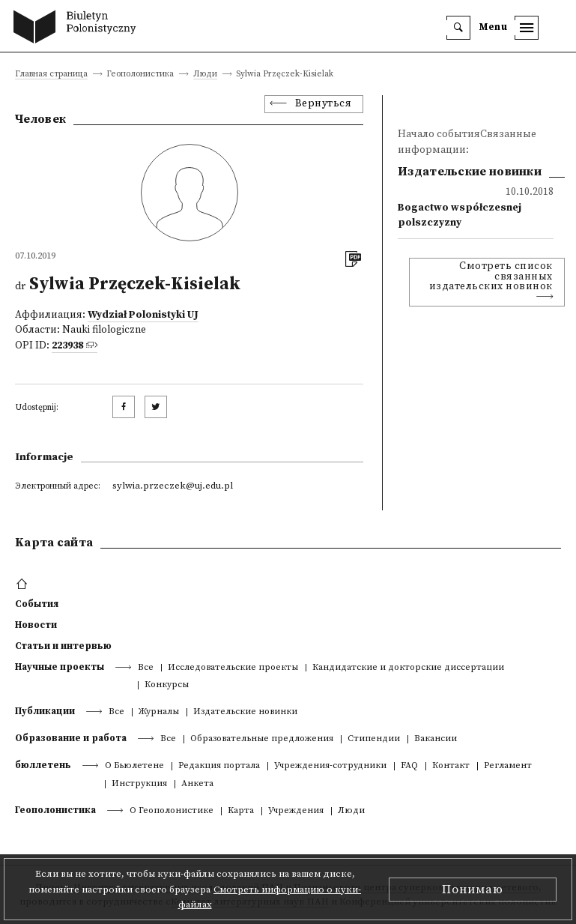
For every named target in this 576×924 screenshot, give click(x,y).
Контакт (451, 766)
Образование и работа (71, 738)
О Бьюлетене (134, 766)
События (37, 604)
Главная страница (51, 75)
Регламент (508, 766)
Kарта (241, 811)
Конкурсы (167, 685)
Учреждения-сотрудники (330, 766)
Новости (36, 625)
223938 (67, 346)
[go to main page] (78, 28)
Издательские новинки (245, 712)
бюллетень (43, 765)
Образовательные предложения (262, 739)
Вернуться (324, 104)
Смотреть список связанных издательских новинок (491, 277)
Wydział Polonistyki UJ (143, 315)
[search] (458, 28)
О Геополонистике (172, 811)
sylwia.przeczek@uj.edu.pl (173, 486)
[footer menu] (24, 585)
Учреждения (296, 811)
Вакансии (436, 739)
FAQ (409, 766)
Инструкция (139, 784)
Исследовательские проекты (233, 668)
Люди (205, 75)
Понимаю (473, 890)
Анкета (197, 784)
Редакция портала (219, 766)
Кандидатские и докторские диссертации (408, 668)
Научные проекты (60, 667)
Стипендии (374, 739)
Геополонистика (55, 810)
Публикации (45, 711)
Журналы (159, 712)
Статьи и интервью (63, 646)
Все (146, 668)
